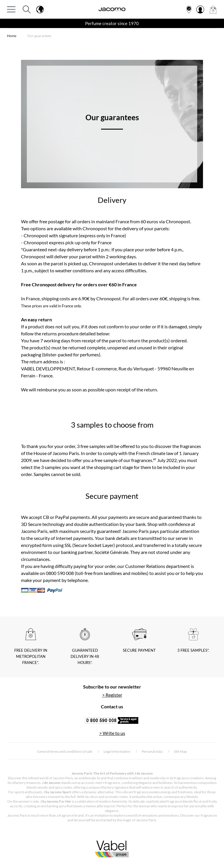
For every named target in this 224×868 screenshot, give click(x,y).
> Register (112, 695)
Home (12, 36)
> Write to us (112, 733)
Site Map (180, 751)
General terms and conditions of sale (65, 751)
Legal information (117, 751)
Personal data (152, 751)
